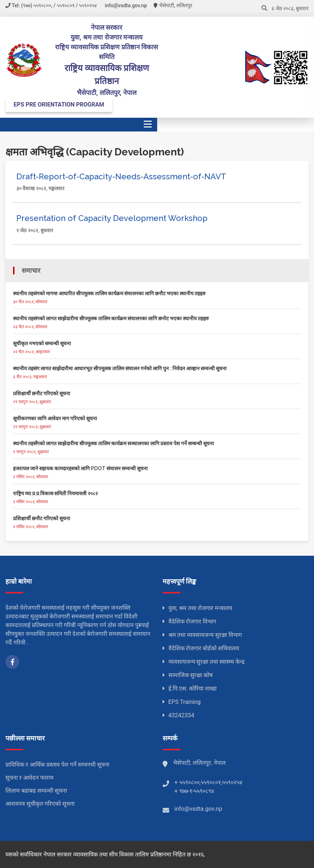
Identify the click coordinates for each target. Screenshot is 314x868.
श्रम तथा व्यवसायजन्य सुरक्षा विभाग (205, 635)
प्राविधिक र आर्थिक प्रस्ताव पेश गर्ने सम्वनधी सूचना (57, 765)
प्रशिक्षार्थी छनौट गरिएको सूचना (42, 393)
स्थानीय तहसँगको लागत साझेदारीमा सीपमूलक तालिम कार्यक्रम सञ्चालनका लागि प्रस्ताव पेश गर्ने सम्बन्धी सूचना (114, 443)
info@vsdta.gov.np (198, 809)
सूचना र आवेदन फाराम (30, 778)
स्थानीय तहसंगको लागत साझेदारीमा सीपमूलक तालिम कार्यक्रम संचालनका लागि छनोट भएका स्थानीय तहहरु (111, 318)
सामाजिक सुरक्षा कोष (191, 675)
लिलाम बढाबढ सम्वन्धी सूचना (36, 791)
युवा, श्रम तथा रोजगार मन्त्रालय (200, 608)
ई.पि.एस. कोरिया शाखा (193, 688)
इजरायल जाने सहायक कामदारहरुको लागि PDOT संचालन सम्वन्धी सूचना (80, 468)
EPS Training (185, 702)
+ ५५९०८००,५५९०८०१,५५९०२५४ (208, 782)
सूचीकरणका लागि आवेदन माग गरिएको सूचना (55, 418)
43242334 (181, 715)
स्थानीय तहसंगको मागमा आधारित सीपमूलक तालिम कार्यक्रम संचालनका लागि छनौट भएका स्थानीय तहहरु (109, 293)
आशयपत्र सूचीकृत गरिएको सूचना (40, 804)
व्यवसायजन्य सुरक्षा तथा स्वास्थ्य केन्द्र (207, 662)
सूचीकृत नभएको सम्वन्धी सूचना (42, 343)
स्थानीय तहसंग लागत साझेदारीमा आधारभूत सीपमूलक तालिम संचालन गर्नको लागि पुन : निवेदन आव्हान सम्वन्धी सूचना (120, 368)
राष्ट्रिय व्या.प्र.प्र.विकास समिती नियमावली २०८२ (55, 493)
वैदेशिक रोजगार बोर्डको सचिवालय (204, 648)
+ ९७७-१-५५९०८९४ (194, 791)
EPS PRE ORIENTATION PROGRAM (59, 105)
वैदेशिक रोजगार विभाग (192, 621)
